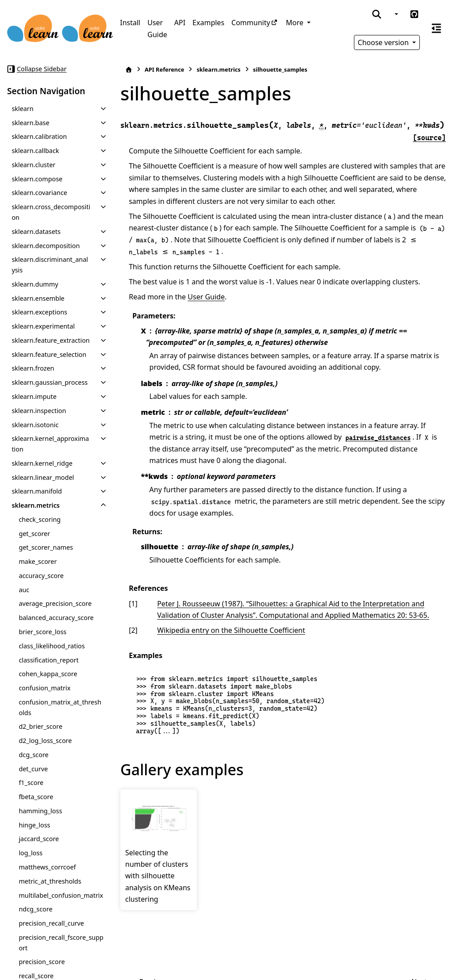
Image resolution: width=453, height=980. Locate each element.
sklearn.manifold (37, 491)
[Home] (129, 70)
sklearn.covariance (39, 193)
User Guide (157, 28)
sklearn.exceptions (39, 312)
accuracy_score (41, 576)
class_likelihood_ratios (52, 646)
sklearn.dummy (35, 284)
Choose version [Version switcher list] (384, 42)
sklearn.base (30, 123)
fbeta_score (36, 797)
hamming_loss (40, 811)
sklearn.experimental (43, 326)
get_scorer (34, 534)
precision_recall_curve (51, 923)
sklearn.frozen (33, 368)
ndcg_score (35, 909)
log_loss (31, 853)
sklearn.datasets (36, 232)
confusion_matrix (44, 688)
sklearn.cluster (33, 165)
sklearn (22, 109)
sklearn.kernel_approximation (50, 444)
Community (251, 23)
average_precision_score (55, 603)
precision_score (42, 962)
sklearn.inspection (39, 411)
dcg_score (33, 755)
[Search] (377, 14)
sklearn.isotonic (35, 425)
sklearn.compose (37, 179)
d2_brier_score (40, 726)
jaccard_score (39, 839)
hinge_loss (34, 825)
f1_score (31, 783)
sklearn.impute (34, 396)
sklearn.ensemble (38, 298)
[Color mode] (395, 14)
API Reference (164, 69)
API (180, 23)
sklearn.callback (35, 151)
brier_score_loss (42, 632)
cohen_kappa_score (48, 674)
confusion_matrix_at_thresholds (60, 707)
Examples (208, 23)
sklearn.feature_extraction (50, 340)
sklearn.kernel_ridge (42, 463)
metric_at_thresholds (50, 881)
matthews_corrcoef (47, 867)
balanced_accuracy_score (56, 618)
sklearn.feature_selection (49, 354)
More (296, 23)
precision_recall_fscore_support (61, 943)
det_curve (33, 769)
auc (24, 590)
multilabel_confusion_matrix (61, 895)
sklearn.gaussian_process (50, 382)
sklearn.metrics (36, 505)
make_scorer (38, 561)
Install (130, 23)
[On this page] (436, 28)
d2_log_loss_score (45, 741)
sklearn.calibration (39, 136)
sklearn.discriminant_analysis (50, 265)
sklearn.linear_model (43, 477)
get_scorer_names (46, 547)
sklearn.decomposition (46, 246)
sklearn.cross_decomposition (51, 212)
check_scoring (40, 519)
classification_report (48, 660)
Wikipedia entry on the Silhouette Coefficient (231, 630)
